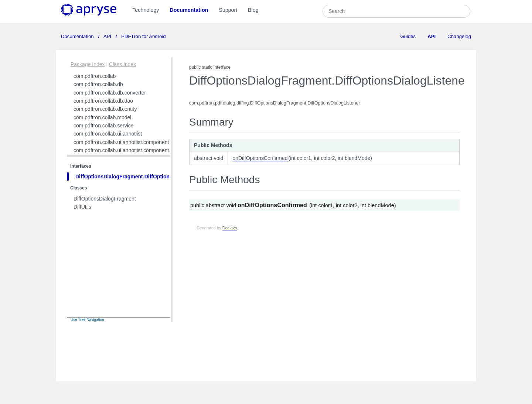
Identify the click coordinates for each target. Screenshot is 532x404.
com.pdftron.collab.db (98, 84)
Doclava (230, 228)
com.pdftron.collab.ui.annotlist (108, 134)
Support (228, 10)
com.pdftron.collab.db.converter (110, 93)
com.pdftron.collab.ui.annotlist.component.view (127, 150)
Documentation (189, 10)
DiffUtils (82, 207)
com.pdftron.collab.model (102, 117)
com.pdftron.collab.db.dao (103, 101)
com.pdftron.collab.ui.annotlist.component (121, 142)
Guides (408, 36)
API (108, 36)
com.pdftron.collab (95, 76)
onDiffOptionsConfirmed (260, 158)
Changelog (459, 36)
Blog (253, 10)
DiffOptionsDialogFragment (105, 199)
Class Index (122, 64)
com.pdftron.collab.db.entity (105, 109)
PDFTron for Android (143, 36)
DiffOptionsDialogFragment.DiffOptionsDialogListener (142, 177)
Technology (146, 10)
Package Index (88, 64)
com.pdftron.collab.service (104, 126)
